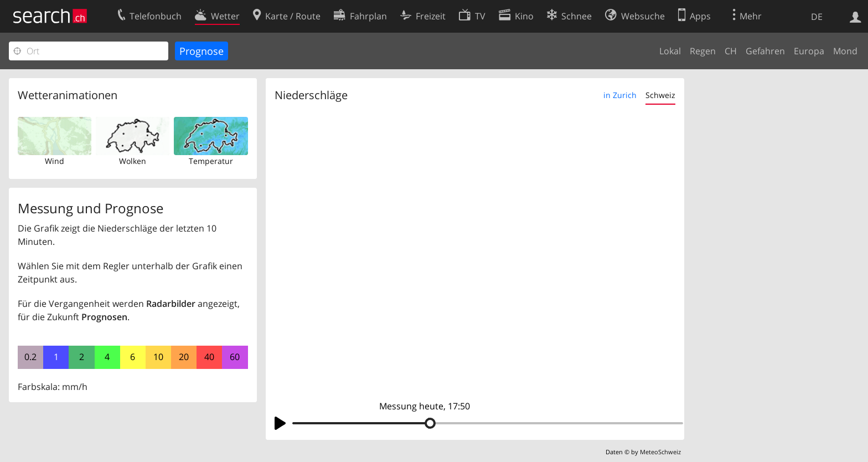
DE (817, 17)
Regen (703, 51)
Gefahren (765, 51)
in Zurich (620, 95)
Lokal (670, 51)
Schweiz (660, 95)
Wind (55, 161)
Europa (809, 51)
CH (731, 51)
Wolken (133, 161)
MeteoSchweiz (660, 452)
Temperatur (211, 161)
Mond (845, 51)
